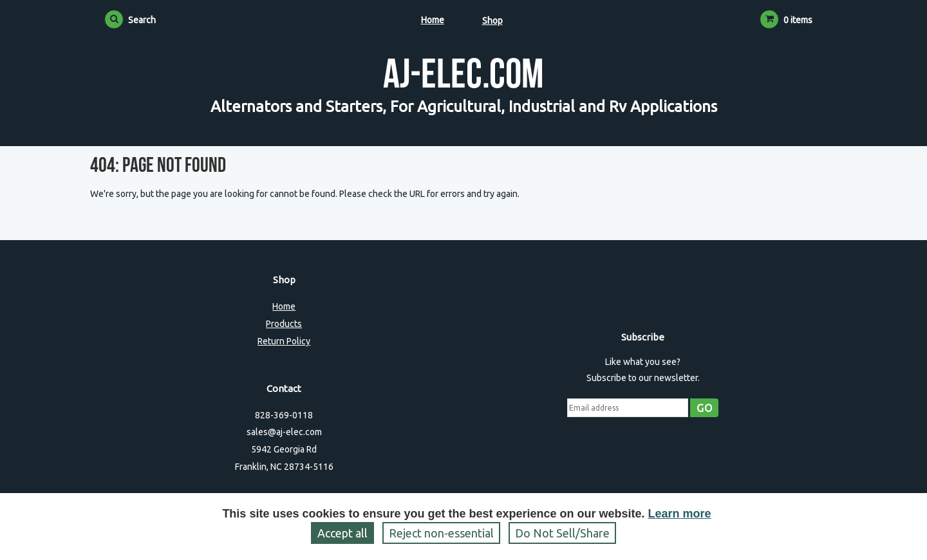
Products (284, 324)
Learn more (680, 514)
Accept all (342, 533)
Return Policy (284, 341)
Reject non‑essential (441, 533)
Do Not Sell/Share (562, 533)
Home (433, 20)
